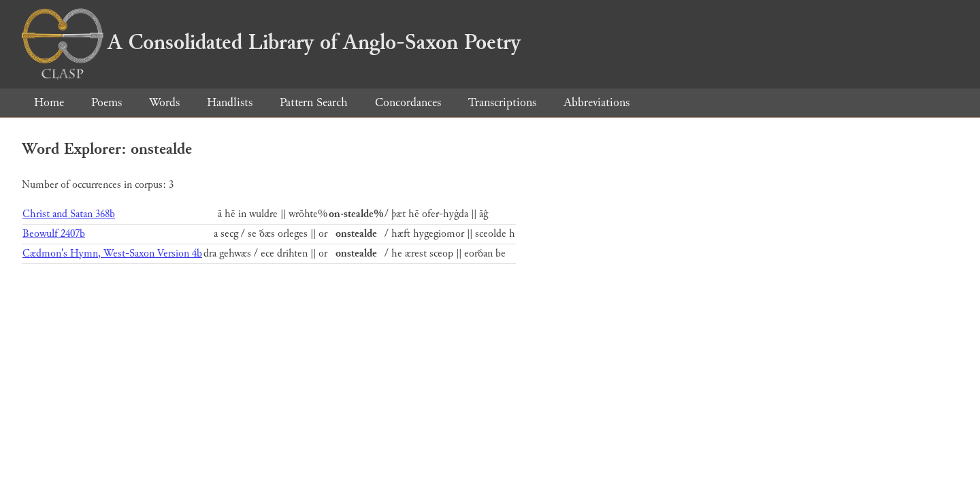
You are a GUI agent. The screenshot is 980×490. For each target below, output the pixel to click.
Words (164, 102)
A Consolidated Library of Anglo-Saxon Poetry (271, 42)
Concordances (408, 102)
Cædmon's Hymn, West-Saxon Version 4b (112, 254)
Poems (107, 102)
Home (49, 102)
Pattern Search (314, 102)
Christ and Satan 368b (69, 214)
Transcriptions (502, 102)
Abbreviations (597, 102)
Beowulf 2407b (54, 234)
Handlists (230, 102)
